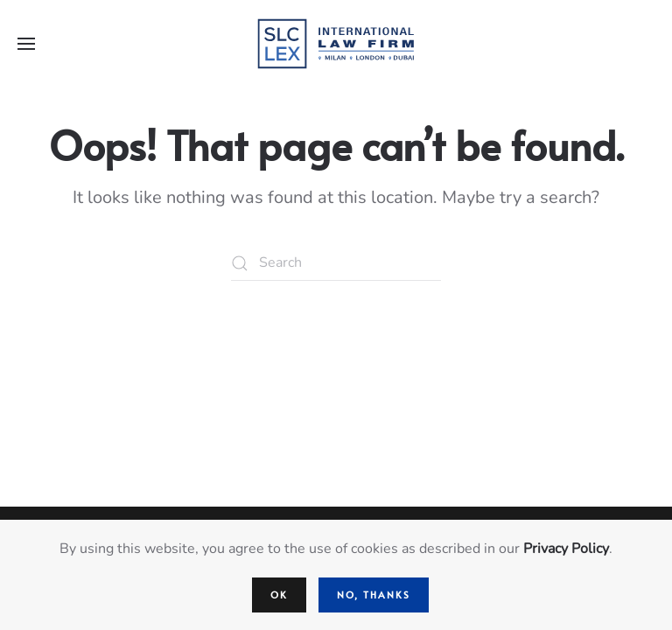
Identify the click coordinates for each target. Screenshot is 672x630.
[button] (26, 44)
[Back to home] (336, 44)
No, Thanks (374, 595)
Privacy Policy (566, 549)
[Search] (336, 263)
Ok (279, 595)
